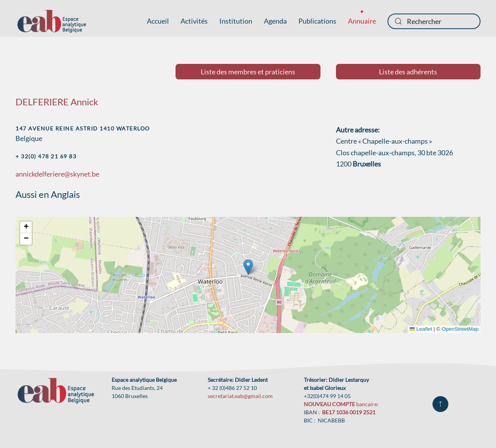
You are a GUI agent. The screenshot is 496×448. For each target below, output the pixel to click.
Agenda (275, 21)
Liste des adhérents (408, 72)
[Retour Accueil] (52, 21)
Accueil (158, 21)
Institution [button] (236, 21)
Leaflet (421, 329)
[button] (248, 267)
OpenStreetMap (460, 329)
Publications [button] (317, 21)
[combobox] (434, 21)
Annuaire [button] (362, 21)
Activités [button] (194, 21)
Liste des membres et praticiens (248, 72)
